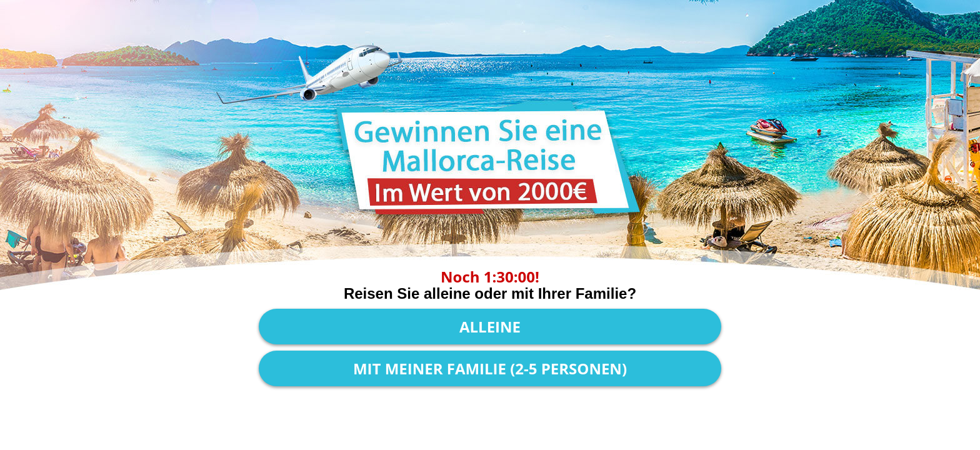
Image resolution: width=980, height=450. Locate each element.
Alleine (490, 327)
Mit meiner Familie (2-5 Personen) (490, 368)
